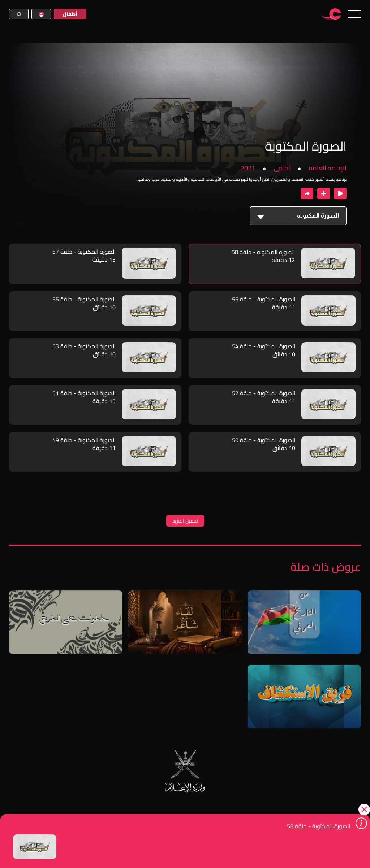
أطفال (70, 14)
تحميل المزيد (185, 521)
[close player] (340, 193)
